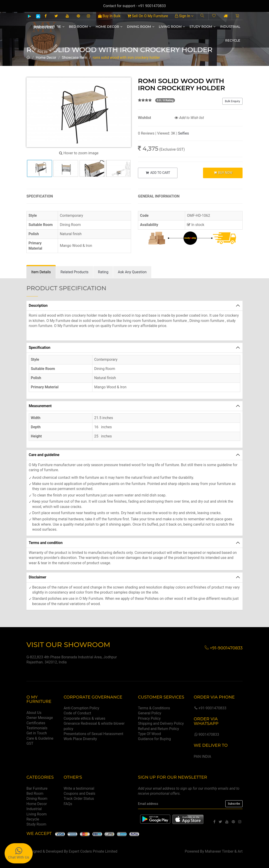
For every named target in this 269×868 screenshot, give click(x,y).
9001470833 (206, 734)
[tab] (41, 272)
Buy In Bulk (109, 16)
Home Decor (109, 27)
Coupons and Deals (80, 793)
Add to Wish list (189, 118)
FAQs (68, 804)
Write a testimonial (79, 788)
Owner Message (40, 718)
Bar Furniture (37, 788)
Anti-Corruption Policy (82, 708)
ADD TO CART (158, 173)
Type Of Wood (149, 734)
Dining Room (141, 27)
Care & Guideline (40, 738)
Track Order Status (79, 799)
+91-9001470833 (210, 708)
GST (30, 743)
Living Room (172, 27)
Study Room (202, 27)
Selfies (183, 133)
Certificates (36, 723)
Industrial (230, 27)
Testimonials (37, 728)
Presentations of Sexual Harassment (94, 734)
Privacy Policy (149, 718)
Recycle (233, 40)
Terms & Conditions (154, 708)
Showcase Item (74, 58)
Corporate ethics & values (84, 718)
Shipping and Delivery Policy (161, 723)
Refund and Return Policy (159, 729)
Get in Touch (37, 733)
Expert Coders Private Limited (93, 851)
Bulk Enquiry (232, 101)
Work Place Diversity (80, 739)
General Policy (150, 713)
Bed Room (80, 27)
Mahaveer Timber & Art (224, 851)
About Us (34, 713)
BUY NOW (223, 173)
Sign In (184, 16)
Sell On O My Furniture (148, 16)
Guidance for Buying (154, 739)
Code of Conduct (77, 713)
